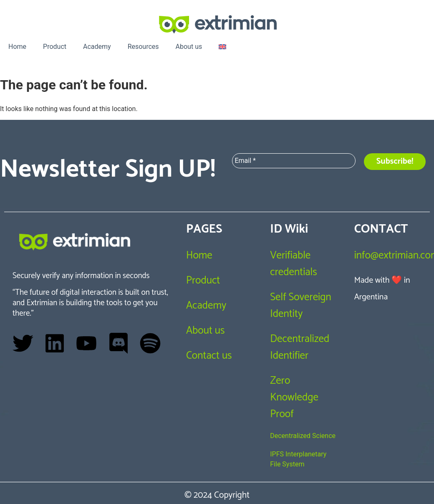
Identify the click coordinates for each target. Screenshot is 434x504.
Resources (143, 47)
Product (55, 47)
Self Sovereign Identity (300, 306)
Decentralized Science (303, 436)
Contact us (209, 356)
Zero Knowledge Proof (294, 398)
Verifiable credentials (293, 264)
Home (17, 47)
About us (189, 47)
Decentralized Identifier (300, 347)
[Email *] (294, 161)
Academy (97, 47)
